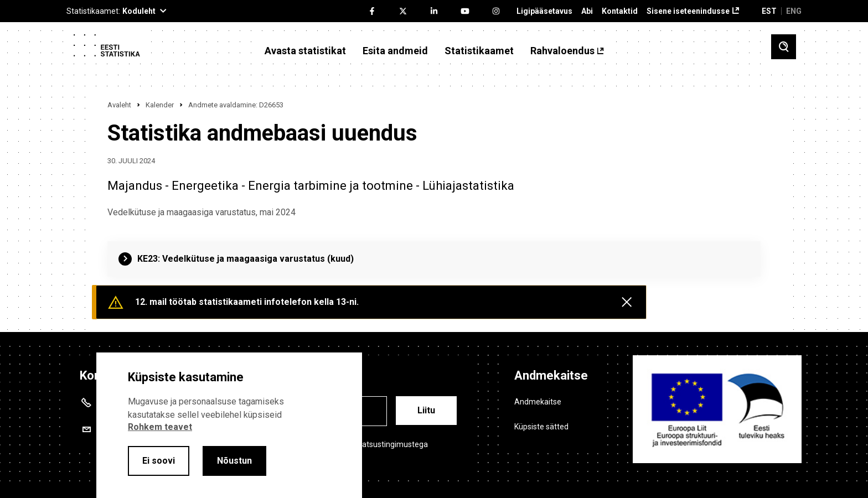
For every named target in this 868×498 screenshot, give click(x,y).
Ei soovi (159, 461)
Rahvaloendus (562, 51)
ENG (794, 11)
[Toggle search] (784, 47)
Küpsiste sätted (541, 427)
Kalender (160, 105)
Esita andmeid (395, 51)
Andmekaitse (538, 402)
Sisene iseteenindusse (688, 11)
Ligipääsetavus (544, 11)
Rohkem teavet (160, 427)
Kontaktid (620, 11)
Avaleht (119, 105)
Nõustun (234, 461)
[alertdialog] (229, 425)
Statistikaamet (479, 51)
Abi (587, 11)
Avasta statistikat (305, 51)
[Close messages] (627, 302)
